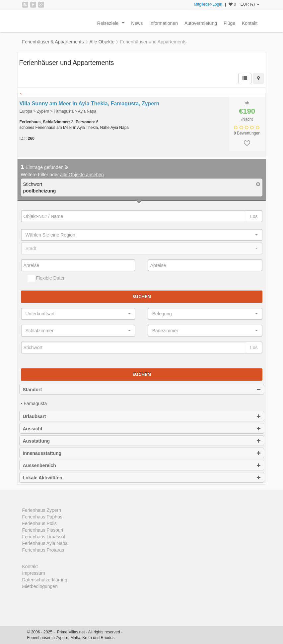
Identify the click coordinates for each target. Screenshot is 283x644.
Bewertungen (247, 133)
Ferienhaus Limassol (44, 537)
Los (254, 216)
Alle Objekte (102, 42)
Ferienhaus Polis (39, 523)
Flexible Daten (47, 279)
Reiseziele (112, 25)
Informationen (164, 23)
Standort (142, 390)
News (137, 23)
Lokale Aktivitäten (142, 478)
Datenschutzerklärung (45, 580)
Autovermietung (201, 23)
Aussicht (142, 429)
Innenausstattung (142, 453)
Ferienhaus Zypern (42, 510)
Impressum (34, 573)
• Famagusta (34, 403)
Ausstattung (142, 441)
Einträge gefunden (45, 167)
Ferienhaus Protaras (43, 550)
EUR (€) (250, 4)
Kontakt (250, 23)
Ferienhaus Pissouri (43, 530)
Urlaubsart (142, 416)
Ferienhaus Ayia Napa (45, 543)
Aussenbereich (142, 465)
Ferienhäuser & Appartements (53, 42)
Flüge (229, 23)
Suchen (142, 296)
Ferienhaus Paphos (42, 517)
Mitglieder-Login (208, 4)
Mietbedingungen (40, 586)
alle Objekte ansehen (82, 175)
